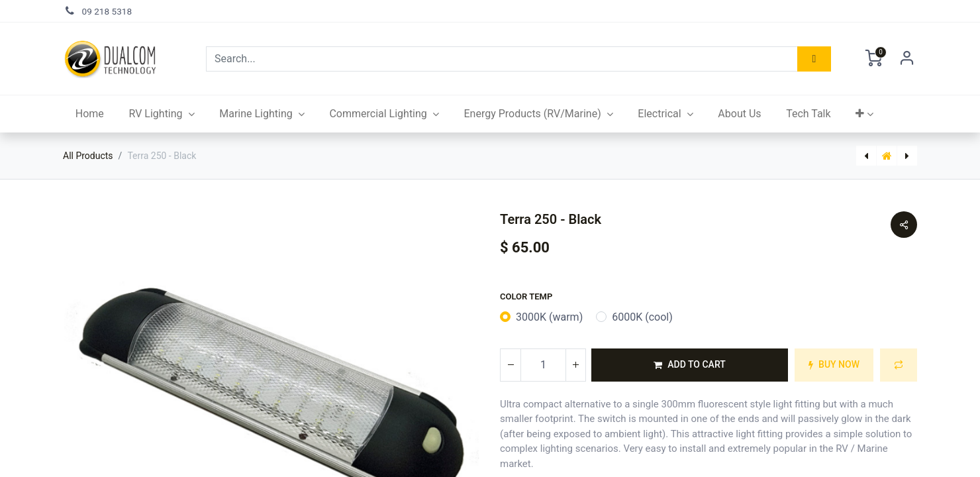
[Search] (814, 59)
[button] (864, 114)
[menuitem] (90, 114)
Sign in (907, 59)
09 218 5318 (107, 11)
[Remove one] (511, 365)
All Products (88, 156)
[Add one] (575, 365)
